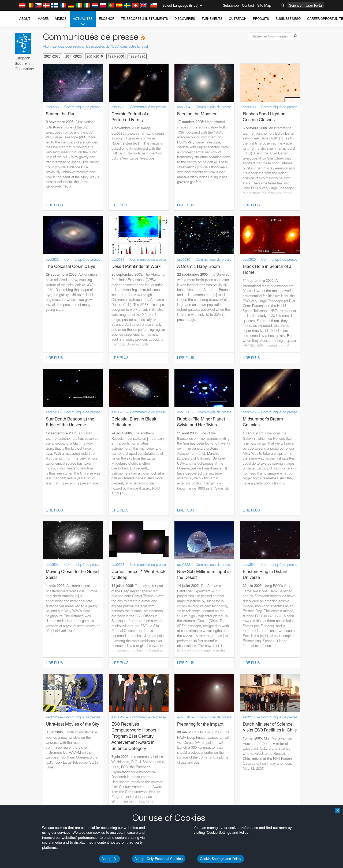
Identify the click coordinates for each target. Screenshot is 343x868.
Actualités (83, 22)
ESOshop (107, 19)
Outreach (238, 19)
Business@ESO (288, 19)
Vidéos (61, 19)
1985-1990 (137, 56)
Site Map (264, 5)
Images (43, 19)
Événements (212, 19)
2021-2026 (52, 56)
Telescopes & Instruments (144, 19)
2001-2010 (95, 56)
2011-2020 (74, 56)
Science (295, 5)
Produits (261, 19)
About (25, 19)
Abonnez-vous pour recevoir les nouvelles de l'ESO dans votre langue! (95, 46)
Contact (248, 5)
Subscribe (231, 5)
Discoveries (185, 19)
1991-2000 (116, 56)
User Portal (314, 5)
